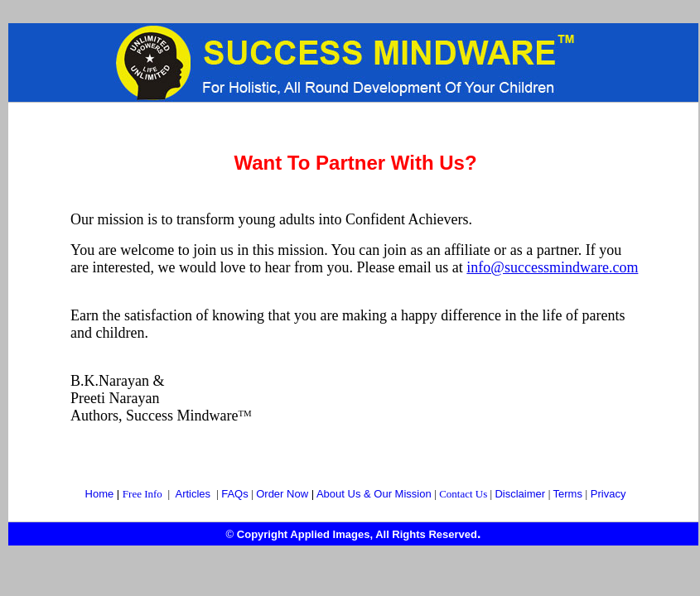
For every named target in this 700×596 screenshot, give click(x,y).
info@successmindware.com (552, 267)
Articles (193, 494)
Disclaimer (520, 494)
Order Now (283, 494)
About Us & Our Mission (374, 494)
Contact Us (463, 494)
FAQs (235, 494)
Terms (568, 494)
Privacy (608, 494)
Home (100, 494)
